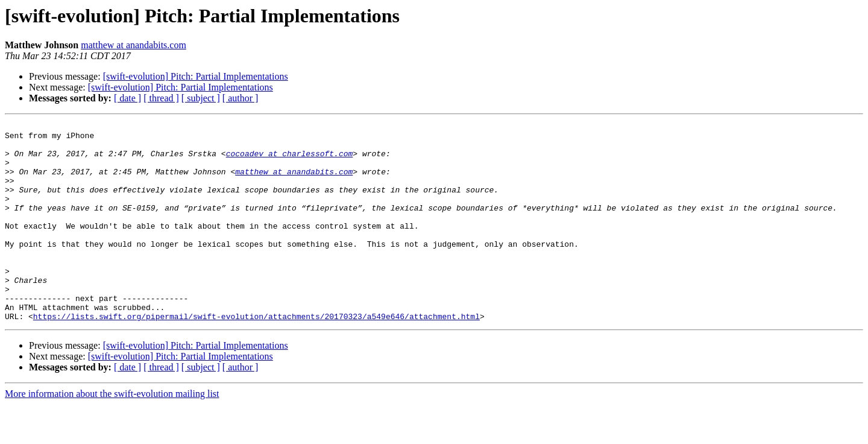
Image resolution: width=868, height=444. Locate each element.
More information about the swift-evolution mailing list (112, 433)
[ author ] (241, 98)
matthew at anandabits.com (134, 45)
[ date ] (127, 98)
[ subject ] (201, 98)
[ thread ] (161, 98)
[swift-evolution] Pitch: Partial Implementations (196, 76)
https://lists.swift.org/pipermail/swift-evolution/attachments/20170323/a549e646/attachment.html (256, 356)
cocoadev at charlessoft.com (290, 160)
